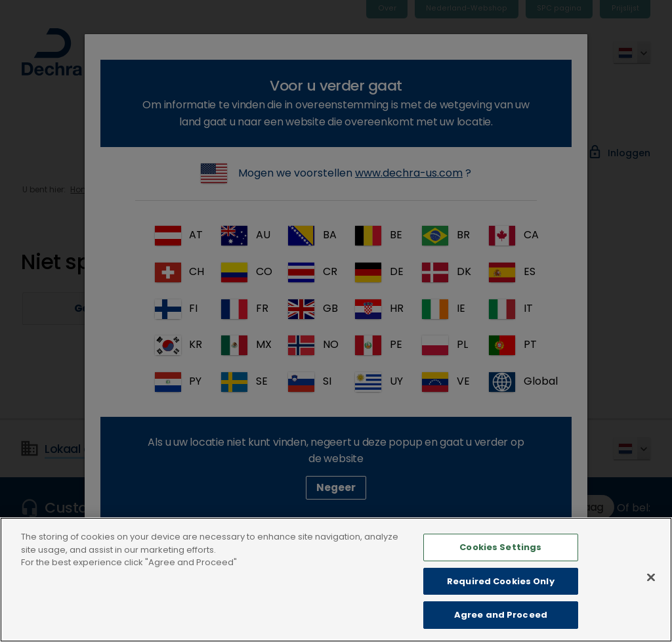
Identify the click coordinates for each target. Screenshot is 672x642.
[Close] (651, 598)
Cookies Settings (500, 567)
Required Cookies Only (501, 602)
